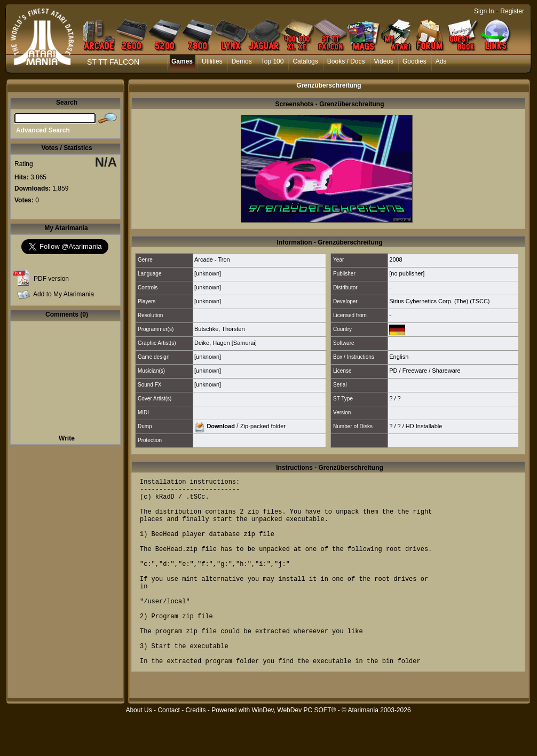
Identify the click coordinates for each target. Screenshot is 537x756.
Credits (195, 750)
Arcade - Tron (212, 259)
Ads (441, 61)
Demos (242, 61)
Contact (168, 750)
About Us (139, 750)
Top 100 (273, 61)
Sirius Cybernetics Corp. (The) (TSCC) (439, 301)
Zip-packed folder (263, 426)
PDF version (51, 279)
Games (182, 61)
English (399, 357)
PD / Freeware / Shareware (425, 371)
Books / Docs (346, 61)
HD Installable (424, 426)
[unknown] (208, 273)
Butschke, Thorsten (220, 329)
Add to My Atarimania (64, 294)
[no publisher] (407, 273)
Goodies (414, 61)
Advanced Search (43, 130)
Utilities (212, 61)
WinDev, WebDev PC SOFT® (294, 750)
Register (512, 11)
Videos (384, 61)
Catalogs (305, 61)
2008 (396, 259)
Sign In (484, 11)
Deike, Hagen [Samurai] (226, 343)
